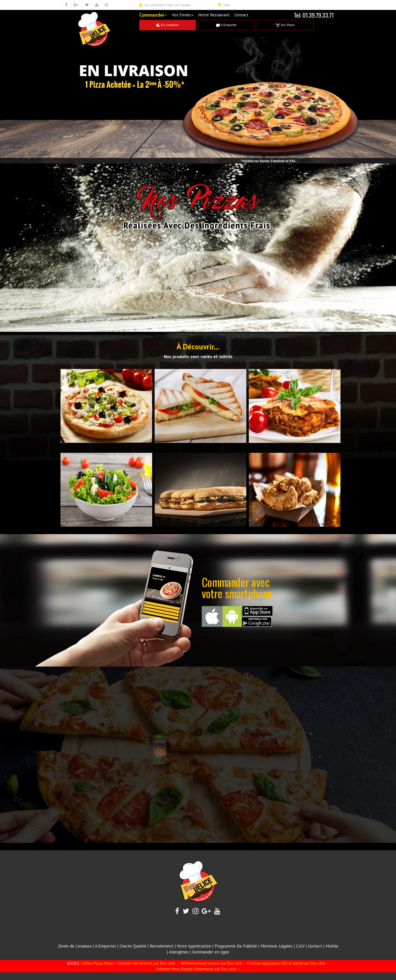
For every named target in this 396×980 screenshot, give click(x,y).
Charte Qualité (133, 946)
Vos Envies (183, 15)
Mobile (332, 946)
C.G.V (300, 946)
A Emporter (226, 25)
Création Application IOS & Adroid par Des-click (286, 963)
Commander (153, 15)
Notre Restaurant (214, 15)
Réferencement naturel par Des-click (211, 963)
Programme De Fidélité (236, 946)
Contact (241, 15)
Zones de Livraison (75, 946)
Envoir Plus (180, 739)
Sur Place (285, 25)
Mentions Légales (277, 946)
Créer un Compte (178, 5)
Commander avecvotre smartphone (237, 587)
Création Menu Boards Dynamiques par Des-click (196, 969)
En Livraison (167, 25)
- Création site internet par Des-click (145, 963)
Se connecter (154, 5)
